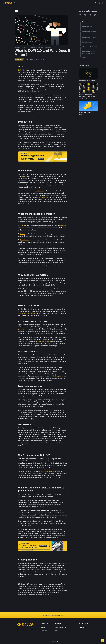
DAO (54, 242)
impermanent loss (43, 197)
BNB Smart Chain (24, 313)
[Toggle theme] (103, 3)
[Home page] (7, 3)
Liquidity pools (39, 191)
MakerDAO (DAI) (43, 341)
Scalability (23, 226)
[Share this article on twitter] (80, 15)
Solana (33, 313)
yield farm (21, 329)
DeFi (20, 70)
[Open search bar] (95, 3)
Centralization (24, 240)
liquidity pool (57, 376)
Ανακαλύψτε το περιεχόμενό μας (53, 615)
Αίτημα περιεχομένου (60, 627)
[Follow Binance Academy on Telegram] (85, 623)
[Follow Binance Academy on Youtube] (88, 623)
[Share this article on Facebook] (85, 15)
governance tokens (47, 471)
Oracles (22, 234)
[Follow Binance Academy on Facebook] (80, 623)
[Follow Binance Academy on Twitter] (82, 623)
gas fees (63, 226)
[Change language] (99, 3)
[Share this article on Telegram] (90, 15)
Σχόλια (57, 630)
